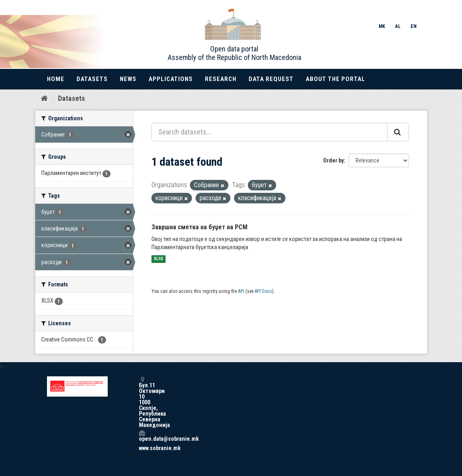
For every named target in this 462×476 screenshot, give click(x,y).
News (128, 79)
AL (398, 26)
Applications (171, 79)
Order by (333, 160)
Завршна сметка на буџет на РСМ (199, 227)
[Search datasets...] (269, 132)
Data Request (271, 79)
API (241, 291)
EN (414, 26)
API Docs (263, 291)
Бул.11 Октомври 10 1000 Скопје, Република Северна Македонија (142, 402)
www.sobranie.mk (142, 448)
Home (56, 79)
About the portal (335, 79)
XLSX (159, 259)
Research (221, 79)
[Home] (44, 98)
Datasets (92, 79)
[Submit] (398, 132)
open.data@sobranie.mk (142, 436)
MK (382, 26)
